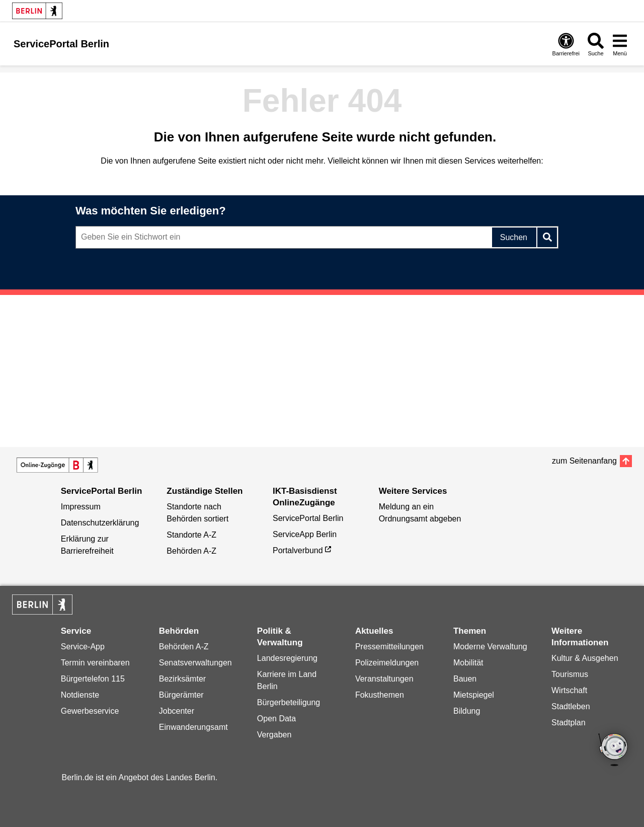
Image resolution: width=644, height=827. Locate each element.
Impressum (81, 507)
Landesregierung (287, 658)
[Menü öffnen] (620, 44)
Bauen (465, 679)
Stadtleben (571, 706)
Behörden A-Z (191, 551)
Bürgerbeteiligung (289, 702)
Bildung (467, 711)
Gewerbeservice (90, 711)
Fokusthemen (380, 695)
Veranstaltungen (384, 679)
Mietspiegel (474, 695)
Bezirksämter (182, 679)
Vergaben (274, 735)
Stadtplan (569, 723)
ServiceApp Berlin (305, 534)
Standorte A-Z (191, 535)
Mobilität (468, 663)
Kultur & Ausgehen (585, 658)
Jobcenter (177, 711)
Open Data (276, 719)
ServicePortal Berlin (308, 518)
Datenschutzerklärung (100, 523)
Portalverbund (298, 550)
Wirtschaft (569, 690)
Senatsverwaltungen (195, 663)
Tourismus (570, 674)
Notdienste (80, 695)
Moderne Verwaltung (490, 647)
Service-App (83, 647)
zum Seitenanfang (584, 461)
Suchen (514, 237)
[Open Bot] (614, 750)
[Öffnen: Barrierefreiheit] (566, 44)
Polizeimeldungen (387, 663)
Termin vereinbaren (95, 663)
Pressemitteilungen (389, 647)
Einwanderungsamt (193, 727)
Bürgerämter (181, 695)
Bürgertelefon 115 (93, 679)
